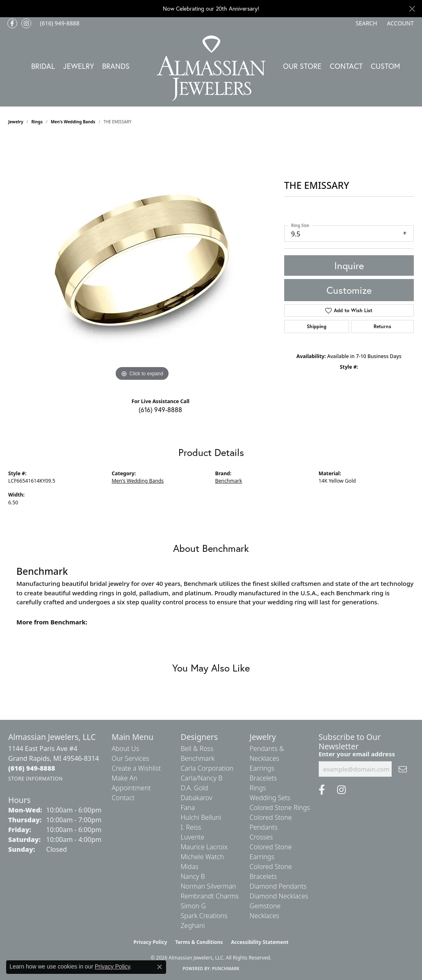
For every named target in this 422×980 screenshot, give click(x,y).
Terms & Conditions (199, 942)
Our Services (130, 758)
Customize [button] (349, 290)
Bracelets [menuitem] (263, 778)
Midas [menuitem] (189, 867)
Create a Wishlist (136, 768)
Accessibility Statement (260, 942)
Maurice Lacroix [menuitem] (204, 847)
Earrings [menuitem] (262, 768)
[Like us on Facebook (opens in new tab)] (12, 23)
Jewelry (79, 66)
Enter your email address (357, 754)
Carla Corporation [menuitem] (207, 768)
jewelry (16, 122)
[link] (59, 23)
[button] (365, 23)
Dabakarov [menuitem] (196, 798)
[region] (142, 260)
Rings (37, 122)
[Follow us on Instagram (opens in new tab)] (26, 23)
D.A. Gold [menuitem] (194, 788)
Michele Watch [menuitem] (202, 857)
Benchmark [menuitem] (197, 758)
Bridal (43, 66)
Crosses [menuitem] (261, 837)
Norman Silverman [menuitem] (208, 886)
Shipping (317, 326)
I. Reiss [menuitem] (191, 827)
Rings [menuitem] (258, 788)
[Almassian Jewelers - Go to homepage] (211, 68)
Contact (346, 66)
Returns (382, 326)
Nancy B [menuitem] (193, 876)
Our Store (302, 66)
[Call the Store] (32, 768)
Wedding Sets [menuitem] (270, 798)
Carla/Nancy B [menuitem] (201, 778)
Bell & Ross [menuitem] (197, 749)
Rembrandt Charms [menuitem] (210, 896)
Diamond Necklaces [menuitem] (279, 896)
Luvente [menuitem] (192, 837)
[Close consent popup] (160, 967)
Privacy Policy (151, 942)
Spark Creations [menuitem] (204, 916)
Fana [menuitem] (188, 808)
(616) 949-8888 (160, 409)
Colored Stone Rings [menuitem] (280, 808)
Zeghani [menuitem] (193, 926)
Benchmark (229, 481)
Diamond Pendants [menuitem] (278, 886)
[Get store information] (35, 779)
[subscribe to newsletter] (403, 769)
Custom (386, 66)
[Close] (412, 9)
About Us (125, 749)
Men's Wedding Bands (73, 122)
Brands (116, 66)
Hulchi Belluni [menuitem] (201, 817)
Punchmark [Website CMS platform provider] (226, 969)
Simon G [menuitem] (193, 906)
